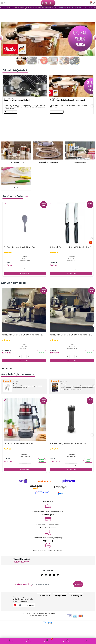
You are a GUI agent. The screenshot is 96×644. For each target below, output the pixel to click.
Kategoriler (60, 596)
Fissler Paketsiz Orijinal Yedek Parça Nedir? (68, 100)
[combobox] (15, 605)
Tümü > (27, 196)
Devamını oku (10, 112)
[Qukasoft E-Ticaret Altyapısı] (48, 623)
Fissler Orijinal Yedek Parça (48, 162)
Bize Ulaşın (76, 596)
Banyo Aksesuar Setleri (16, 162)
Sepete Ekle (25, 271)
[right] (92, 106)
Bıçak (16, 188)
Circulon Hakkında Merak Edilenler (17, 100)
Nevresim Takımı (80, 162)
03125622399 (21, 562)
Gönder (78, 584)
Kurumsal (44, 596)
